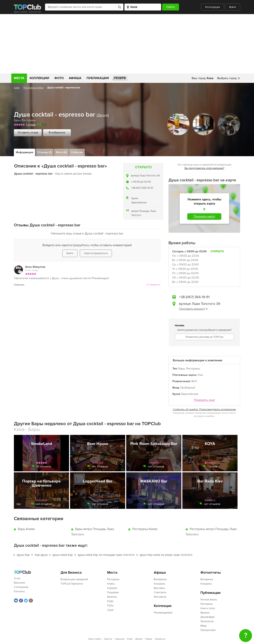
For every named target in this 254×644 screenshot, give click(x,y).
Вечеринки (160, 579)
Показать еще (204, 400)
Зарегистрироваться (96, 253)
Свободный (188, 388)
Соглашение (21, 587)
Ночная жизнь (209, 600)
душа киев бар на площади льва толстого (106, 555)
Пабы (110, 606)
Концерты (159, 584)
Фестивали (160, 597)
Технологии (207, 621)
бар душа (41, 555)
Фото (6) (61, 152)
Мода (203, 626)
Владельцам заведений (74, 579)
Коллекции (39, 78)
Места (19, 78)
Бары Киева (26, 529)
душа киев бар (63, 555)
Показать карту (204, 216)
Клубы (111, 584)
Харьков (120, 639)
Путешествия (208, 630)
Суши (110, 610)
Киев (17, 88)
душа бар (23, 555)
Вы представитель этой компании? (204, 168)
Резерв (120, 78)
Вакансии (19, 583)
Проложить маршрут (193, 309)
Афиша (75, 78)
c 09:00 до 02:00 (141, 182)
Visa (200, 375)
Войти (233, 7)
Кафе (110, 601)
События (77, 152)
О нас (17, 578)
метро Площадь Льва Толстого (144, 213)
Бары (17, 120)
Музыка (205, 613)
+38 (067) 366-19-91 (142, 188)
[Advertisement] (127, 44)
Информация (25, 152)
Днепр (139, 639)
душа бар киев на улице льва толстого (166, 555)
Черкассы (160, 639)
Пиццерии (113, 592)
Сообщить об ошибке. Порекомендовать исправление (204, 410)
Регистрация (213, 7)
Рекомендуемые (163, 613)
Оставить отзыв (28, 133)
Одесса (108, 639)
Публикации (98, 78)
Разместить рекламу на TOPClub (204, 337)
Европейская (139, 203)
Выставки (159, 588)
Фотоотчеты (211, 573)
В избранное (57, 133)
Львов (149, 639)
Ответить (19, 285)
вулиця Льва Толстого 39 (145, 176)
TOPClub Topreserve (72, 584)
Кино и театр (208, 608)
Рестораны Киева (33, 88)
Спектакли (160, 592)
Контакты (19, 591)
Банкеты (112, 597)
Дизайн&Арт (208, 617)
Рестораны (29, 120)
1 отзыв (31, 125)
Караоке (112, 588)
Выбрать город (227, 78)
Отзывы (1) (45, 152)
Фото (59, 78)
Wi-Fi (194, 381)
